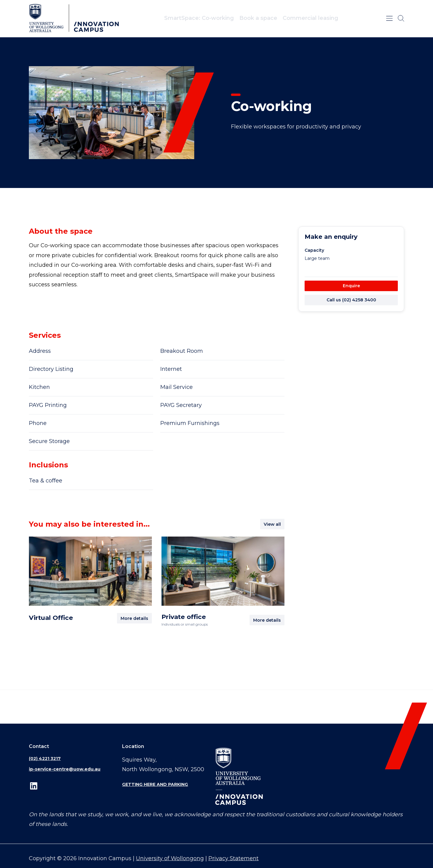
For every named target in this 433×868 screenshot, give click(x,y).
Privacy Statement (233, 858)
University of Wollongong (170, 858)
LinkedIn (34, 786)
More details (134, 618)
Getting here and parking (155, 784)
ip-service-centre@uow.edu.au (65, 769)
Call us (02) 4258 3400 (351, 300)
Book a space (258, 18)
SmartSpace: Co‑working (199, 18)
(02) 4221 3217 (45, 759)
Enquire (351, 286)
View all (272, 524)
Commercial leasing (310, 18)
